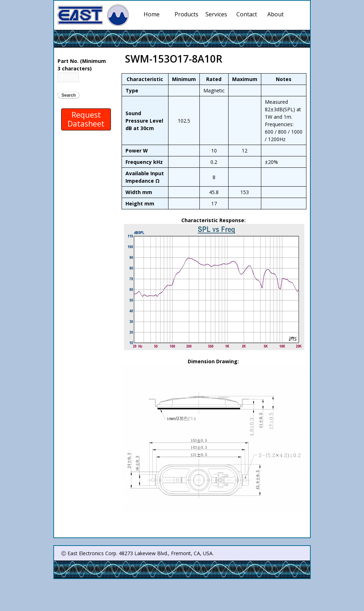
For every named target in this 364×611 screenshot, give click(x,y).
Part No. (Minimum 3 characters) (82, 65)
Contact (247, 14)
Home (152, 14)
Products (187, 14)
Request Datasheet (86, 119)
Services (218, 14)
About (275, 14)
